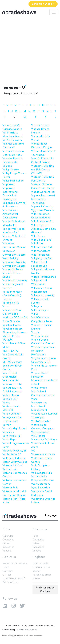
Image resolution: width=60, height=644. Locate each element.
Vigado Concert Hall (43, 192)
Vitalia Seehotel (41, 421)
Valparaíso (9, 185)
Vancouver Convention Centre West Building (14, 255)
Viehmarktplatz (41, 136)
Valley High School (13, 181)
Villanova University (43, 296)
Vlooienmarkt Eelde (43, 454)
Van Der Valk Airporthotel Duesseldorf (10, 214)
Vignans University (42, 207)
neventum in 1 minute (15, 564)
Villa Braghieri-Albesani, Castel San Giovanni (43, 229)
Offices (7, 575)
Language (51, 515)
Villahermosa (39, 292)
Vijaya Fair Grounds (43, 210)
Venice (6, 403)
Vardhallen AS (11, 303)
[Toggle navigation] (54, 12)
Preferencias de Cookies (45, 590)
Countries (8, 540)
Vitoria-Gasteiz (40, 432)
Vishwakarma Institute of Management (39, 406)
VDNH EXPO (10, 351)
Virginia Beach (40, 336)
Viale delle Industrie (14, 458)
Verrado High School (15, 429)
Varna (6, 307)
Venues (7, 551)
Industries (8, 547)
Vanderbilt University (15, 281)
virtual (35, 384)
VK (33, 451)
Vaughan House (12, 325)
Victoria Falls (10, 488)
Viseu (34, 399)
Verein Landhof (12, 414)
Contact (8, 571)
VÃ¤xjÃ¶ (7, 340)
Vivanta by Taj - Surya (44, 440)
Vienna (35, 140)
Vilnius (35, 314)
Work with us (10, 582)
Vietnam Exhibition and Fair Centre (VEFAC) (42, 170)
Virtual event (39, 388)
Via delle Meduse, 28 (14, 451)
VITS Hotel (38, 436)
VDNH (6, 347)
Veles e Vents (10, 380)
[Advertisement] (30, 50)
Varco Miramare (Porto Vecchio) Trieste (12, 296)
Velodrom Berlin (12, 384)
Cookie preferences (27, 630)
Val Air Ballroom (12, 140)
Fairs (6, 529)
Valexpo (7, 166)
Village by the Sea (42, 259)
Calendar (8, 536)
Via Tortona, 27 (12, 454)
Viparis (35, 332)
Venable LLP (10, 399)
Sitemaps (40, 529)
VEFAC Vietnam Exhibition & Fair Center (12, 366)
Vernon (7, 425)
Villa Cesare (38, 236)
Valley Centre (11, 170)
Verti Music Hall (12, 436)
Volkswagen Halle (42, 473)
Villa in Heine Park (42, 247)
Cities (6, 543)
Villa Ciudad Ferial (42, 240)
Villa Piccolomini (41, 255)
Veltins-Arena (11, 395)
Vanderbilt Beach (13, 270)
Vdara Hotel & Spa (14, 344)
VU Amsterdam (40, 484)
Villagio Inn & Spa (41, 288)
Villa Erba (37, 244)
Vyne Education (40, 488)
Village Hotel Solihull (43, 277)
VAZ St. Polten (11, 336)
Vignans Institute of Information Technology (43, 199)
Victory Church (40, 125)
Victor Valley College (15, 462)
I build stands (40, 564)
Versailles (8, 432)
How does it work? (14, 578)
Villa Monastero (41, 251)
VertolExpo (9, 440)
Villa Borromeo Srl (42, 222)
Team (6, 567)
